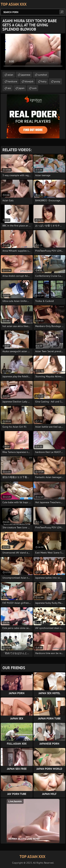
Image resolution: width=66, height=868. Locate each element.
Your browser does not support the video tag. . (33, 52)
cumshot (42, 75)
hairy (44, 81)
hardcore (12, 81)
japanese (26, 75)
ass (9, 88)
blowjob (29, 81)
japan (21, 88)
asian (10, 75)
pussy (57, 81)
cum (34, 88)
